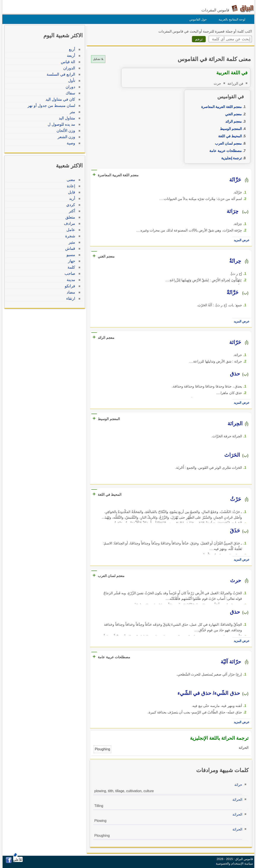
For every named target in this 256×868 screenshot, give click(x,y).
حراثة (237, 785)
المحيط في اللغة (229, 136)
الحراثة (236, 800)
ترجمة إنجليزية (230, 158)
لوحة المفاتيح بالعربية (231, 19)
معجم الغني (232, 114)
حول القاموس (197, 19)
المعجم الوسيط (230, 129)
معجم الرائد (232, 121)
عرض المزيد (240, 240)
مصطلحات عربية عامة (224, 151)
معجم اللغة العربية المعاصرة (220, 107)
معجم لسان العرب (227, 143)
